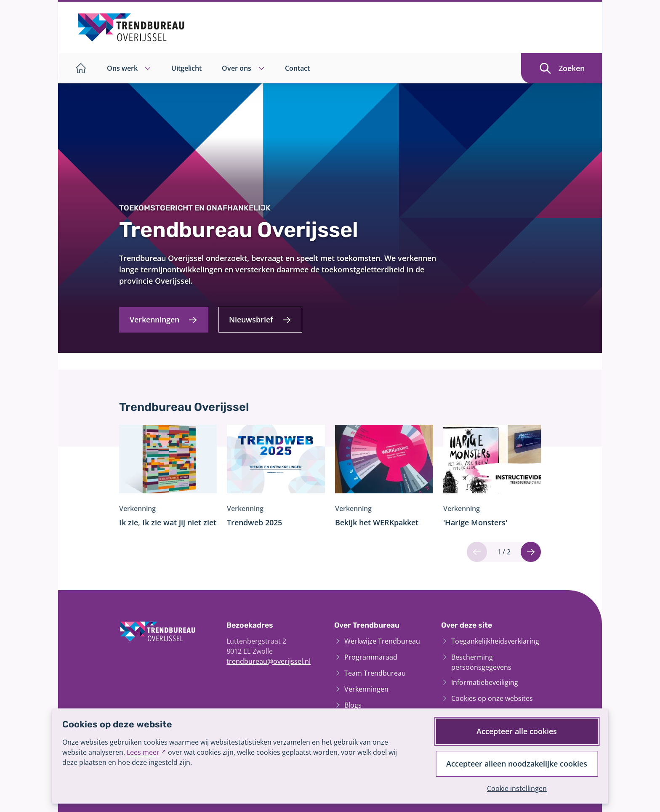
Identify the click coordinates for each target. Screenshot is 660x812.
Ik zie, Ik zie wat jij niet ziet (168, 522)
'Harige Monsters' (475, 522)
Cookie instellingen (517, 788)
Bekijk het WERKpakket (377, 522)
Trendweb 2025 (254, 522)
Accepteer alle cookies (517, 731)
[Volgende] (531, 552)
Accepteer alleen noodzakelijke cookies (517, 764)
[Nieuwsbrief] (260, 320)
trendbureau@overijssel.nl (269, 661)
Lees (146, 752)
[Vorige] (477, 552)
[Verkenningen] (164, 320)
